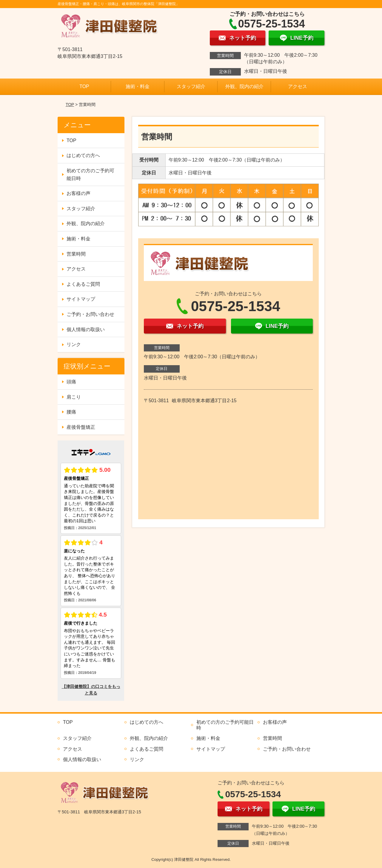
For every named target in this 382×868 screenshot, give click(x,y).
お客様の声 (78, 193)
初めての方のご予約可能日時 (90, 175)
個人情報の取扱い (86, 329)
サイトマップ (81, 299)
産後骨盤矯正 (81, 427)
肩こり (74, 397)
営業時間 (76, 254)
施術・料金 (138, 86)
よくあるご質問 (83, 284)
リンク (74, 344)
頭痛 (71, 382)
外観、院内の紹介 (244, 86)
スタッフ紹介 (191, 86)
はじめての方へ (83, 155)
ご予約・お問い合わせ (90, 314)
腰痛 (71, 412)
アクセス (298, 86)
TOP (84, 86)
